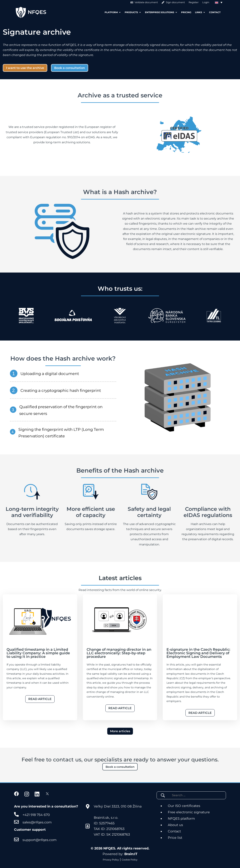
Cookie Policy (130, 860)
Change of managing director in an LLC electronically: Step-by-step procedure (119, 653)
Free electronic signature (189, 812)
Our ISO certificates (184, 806)
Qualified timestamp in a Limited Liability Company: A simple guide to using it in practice (38, 653)
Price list (175, 838)
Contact (174, 831)
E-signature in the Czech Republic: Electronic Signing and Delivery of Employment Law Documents (198, 653)
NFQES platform (181, 818)
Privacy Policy (111, 860)
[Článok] (40, 620)
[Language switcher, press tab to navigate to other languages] (219, 2)
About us (175, 825)
